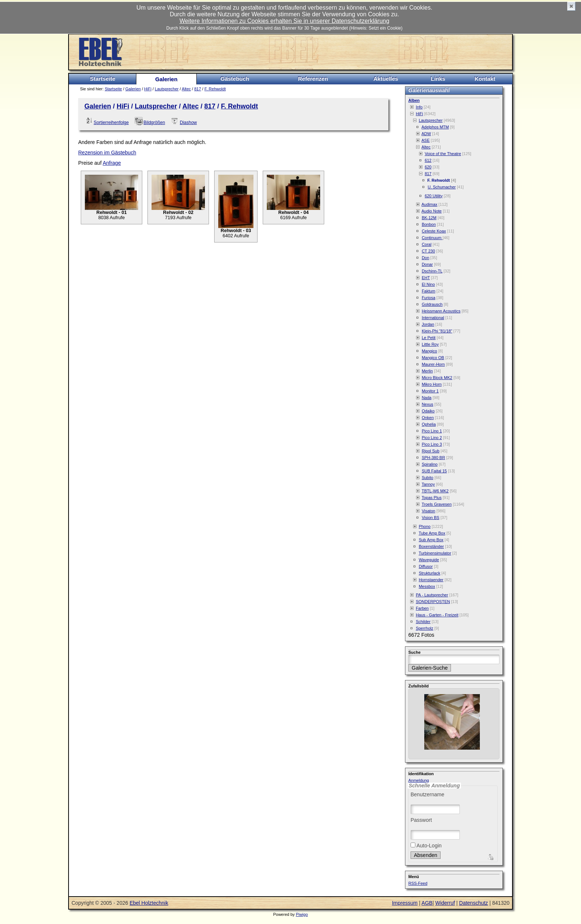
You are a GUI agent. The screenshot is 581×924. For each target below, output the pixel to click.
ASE (426, 140)
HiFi (148, 89)
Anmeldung (419, 780)
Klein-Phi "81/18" (437, 331)
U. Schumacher (442, 187)
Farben (422, 608)
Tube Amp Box (432, 533)
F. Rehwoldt (215, 89)
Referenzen (313, 79)
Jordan (428, 324)
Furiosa (429, 298)
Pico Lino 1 (432, 431)
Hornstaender (431, 580)
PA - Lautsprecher (432, 595)
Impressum (405, 903)
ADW (426, 134)
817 (197, 89)
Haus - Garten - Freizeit (437, 615)
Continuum (432, 238)
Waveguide (429, 560)
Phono (425, 526)
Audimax (430, 204)
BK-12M (429, 218)
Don (425, 258)
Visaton (429, 511)
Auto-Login (426, 846)
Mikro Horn (432, 384)
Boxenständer (431, 546)
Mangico (429, 351)
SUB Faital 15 (434, 471)
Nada (426, 398)
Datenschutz (474, 903)
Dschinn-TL (432, 271)
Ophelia (429, 424)
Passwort (421, 820)
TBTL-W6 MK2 (435, 491)
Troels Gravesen (437, 504)
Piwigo (302, 914)
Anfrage (112, 163)
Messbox (427, 586)
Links (438, 79)
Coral (426, 244)
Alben (414, 100)
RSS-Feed (418, 883)
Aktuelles (386, 79)
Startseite (103, 79)
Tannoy (428, 484)
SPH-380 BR (433, 458)
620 (428, 167)
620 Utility (434, 196)
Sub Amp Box (431, 540)
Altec (186, 89)
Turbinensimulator (435, 553)
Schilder (423, 622)
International (433, 318)
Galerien (166, 79)
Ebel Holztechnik (149, 903)
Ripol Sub (431, 451)
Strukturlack (429, 573)
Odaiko (428, 411)
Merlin (427, 371)
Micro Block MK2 (437, 378)
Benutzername (427, 794)
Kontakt (485, 79)
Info (419, 107)
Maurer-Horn (433, 364)
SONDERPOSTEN (433, 602)
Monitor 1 (430, 391)
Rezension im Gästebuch (107, 153)
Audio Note (432, 211)
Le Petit (429, 338)
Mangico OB (433, 358)
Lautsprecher (167, 89)
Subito (427, 478)
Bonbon (429, 224)
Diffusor (426, 566)
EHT (426, 278)
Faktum (429, 291)
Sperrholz (424, 628)
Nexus (427, 404)
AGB (427, 903)
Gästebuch (235, 79)
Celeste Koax (434, 231)
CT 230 (428, 251)
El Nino (428, 284)
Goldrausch (432, 304)
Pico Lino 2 (432, 438)
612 (428, 160)
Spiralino (430, 464)
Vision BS (431, 518)
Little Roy (430, 344)
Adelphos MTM (435, 127)
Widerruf (445, 903)
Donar (427, 264)
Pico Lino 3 (432, 444)
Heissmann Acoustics (441, 311)
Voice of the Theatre (443, 154)
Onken (428, 418)
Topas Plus (432, 498)
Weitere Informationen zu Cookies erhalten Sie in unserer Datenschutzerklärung (284, 21)
